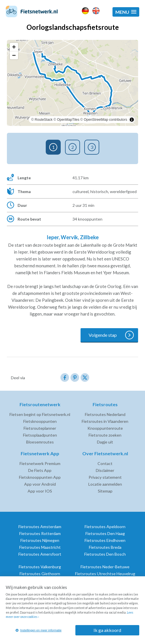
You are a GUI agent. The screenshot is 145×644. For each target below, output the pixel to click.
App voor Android (40, 484)
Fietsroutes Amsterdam (40, 527)
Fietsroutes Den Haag (105, 533)
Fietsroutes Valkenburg (40, 567)
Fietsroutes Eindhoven (105, 540)
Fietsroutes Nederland (105, 414)
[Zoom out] (14, 55)
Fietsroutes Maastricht (40, 547)
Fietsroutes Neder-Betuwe (105, 567)
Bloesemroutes (40, 442)
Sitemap (105, 491)
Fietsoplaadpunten (40, 435)
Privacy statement (105, 477)
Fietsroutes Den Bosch (105, 554)
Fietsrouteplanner (40, 428)
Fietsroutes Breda (105, 547)
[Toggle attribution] (132, 120)
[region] (72, 83)
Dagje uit (105, 442)
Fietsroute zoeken (105, 435)
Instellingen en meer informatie (39, 630)
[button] (126, 12)
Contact (105, 463)
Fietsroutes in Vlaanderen (105, 421)
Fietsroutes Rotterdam (40, 533)
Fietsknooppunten (40, 421)
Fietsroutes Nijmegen (40, 540)
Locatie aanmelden (105, 484)
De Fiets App (40, 470)
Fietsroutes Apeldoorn (105, 527)
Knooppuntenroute (105, 428)
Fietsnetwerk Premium (40, 463)
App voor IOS (40, 491)
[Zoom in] (14, 47)
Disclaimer (105, 470)
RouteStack (44, 120)
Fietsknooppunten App (40, 477)
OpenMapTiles (68, 120)
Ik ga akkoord (107, 630)
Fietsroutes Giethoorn (40, 574)
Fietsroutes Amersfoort (40, 554)
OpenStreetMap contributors (105, 120)
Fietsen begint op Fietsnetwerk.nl (40, 414)
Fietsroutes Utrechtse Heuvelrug (105, 574)
